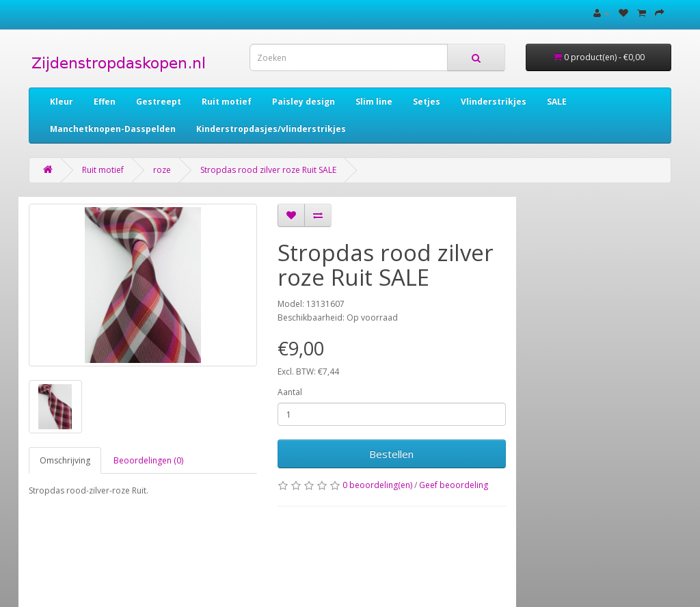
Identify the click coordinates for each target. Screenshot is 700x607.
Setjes (427, 102)
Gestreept (159, 102)
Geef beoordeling (454, 485)
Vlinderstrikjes (494, 102)
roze (162, 170)
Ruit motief (227, 102)
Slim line (374, 102)
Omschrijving (65, 460)
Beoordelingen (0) (148, 460)
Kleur (62, 102)
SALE (557, 102)
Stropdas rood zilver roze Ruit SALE (268, 170)
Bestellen (391, 454)
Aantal (290, 392)
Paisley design (304, 102)
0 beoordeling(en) (377, 485)
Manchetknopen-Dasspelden (113, 129)
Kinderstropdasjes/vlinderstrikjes (271, 129)
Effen (105, 102)
